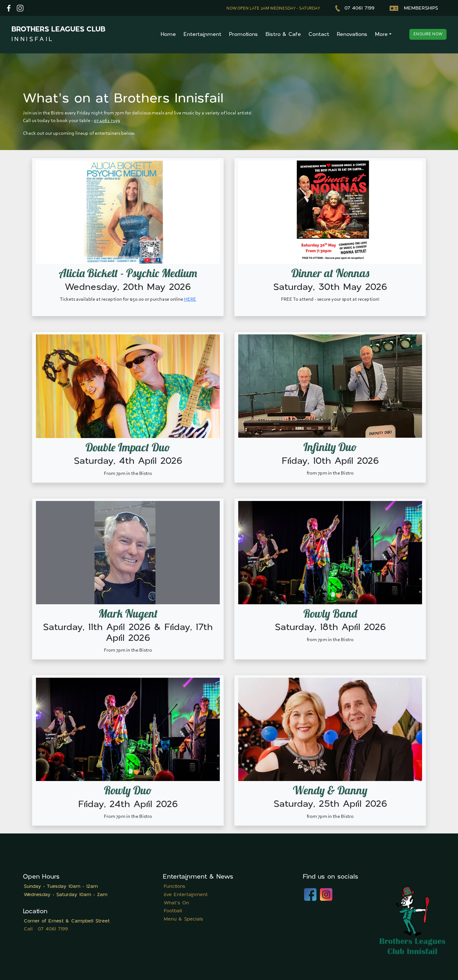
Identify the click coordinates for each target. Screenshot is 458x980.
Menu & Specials (184, 919)
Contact (319, 35)
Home (168, 35)
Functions (175, 887)
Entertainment (202, 35)
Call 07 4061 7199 (46, 929)
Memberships (414, 8)
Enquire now (428, 34)
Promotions (243, 35)
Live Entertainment (186, 895)
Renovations (352, 35)
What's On (176, 903)
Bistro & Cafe (283, 35)
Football (173, 911)
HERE (190, 299)
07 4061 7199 (355, 8)
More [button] (381, 35)
